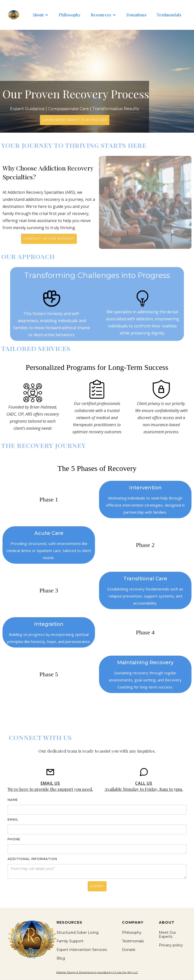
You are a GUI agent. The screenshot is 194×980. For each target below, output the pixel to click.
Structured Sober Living (78, 933)
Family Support (70, 941)
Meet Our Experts (167, 935)
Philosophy (70, 15)
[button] (40, 15)
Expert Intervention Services (82, 950)
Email (13, 819)
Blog (61, 958)
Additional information (32, 859)
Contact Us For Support (49, 239)
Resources (101, 15)
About (38, 15)
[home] (14, 15)
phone (14, 839)
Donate (129, 950)
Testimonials (169, 15)
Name (13, 800)
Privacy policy (171, 945)
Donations (136, 15)
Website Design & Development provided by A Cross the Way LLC (97, 972)
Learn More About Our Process (75, 120)
